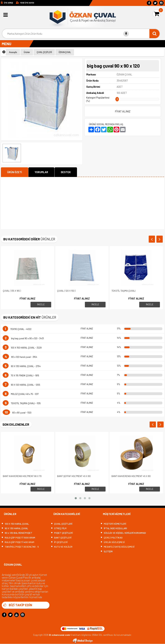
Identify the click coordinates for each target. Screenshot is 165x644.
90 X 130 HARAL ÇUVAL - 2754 (22, 366)
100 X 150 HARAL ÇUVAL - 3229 (22, 348)
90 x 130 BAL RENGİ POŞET (17, 533)
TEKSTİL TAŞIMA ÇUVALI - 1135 (22, 403)
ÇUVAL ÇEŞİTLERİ (44, 52)
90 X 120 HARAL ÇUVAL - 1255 (21, 385)
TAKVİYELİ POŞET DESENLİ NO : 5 (20, 547)
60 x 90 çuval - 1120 (17, 413)
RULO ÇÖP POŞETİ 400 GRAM (18, 542)
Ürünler (27, 52)
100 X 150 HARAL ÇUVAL (15, 524)
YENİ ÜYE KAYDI (27, 3)
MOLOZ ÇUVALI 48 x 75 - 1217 (21, 394)
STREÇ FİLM (59, 528)
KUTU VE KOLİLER (62, 547)
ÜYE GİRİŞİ (8, 3)
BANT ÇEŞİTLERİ (61, 538)
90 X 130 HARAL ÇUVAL (15, 528)
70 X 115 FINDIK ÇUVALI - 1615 (21, 375)
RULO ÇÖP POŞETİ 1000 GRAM (18, 538)
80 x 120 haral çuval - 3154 (20, 357)
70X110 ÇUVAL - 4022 (17, 329)
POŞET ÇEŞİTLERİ (62, 533)
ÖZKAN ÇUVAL (65, 52)
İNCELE (41, 304)
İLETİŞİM (107, 551)
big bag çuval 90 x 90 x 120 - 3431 (23, 338)
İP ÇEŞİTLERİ (59, 542)
